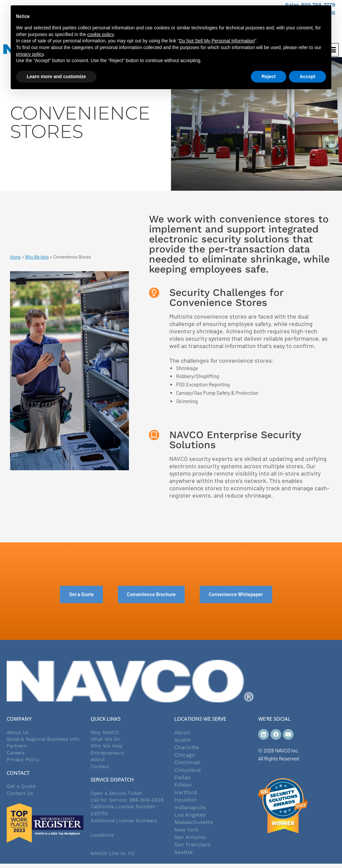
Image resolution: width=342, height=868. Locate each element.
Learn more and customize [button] (56, 76)
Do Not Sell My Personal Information (217, 41)
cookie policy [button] (100, 34)
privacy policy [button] (30, 54)
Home (16, 258)
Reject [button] (269, 76)
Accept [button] (307, 76)
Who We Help (38, 258)
